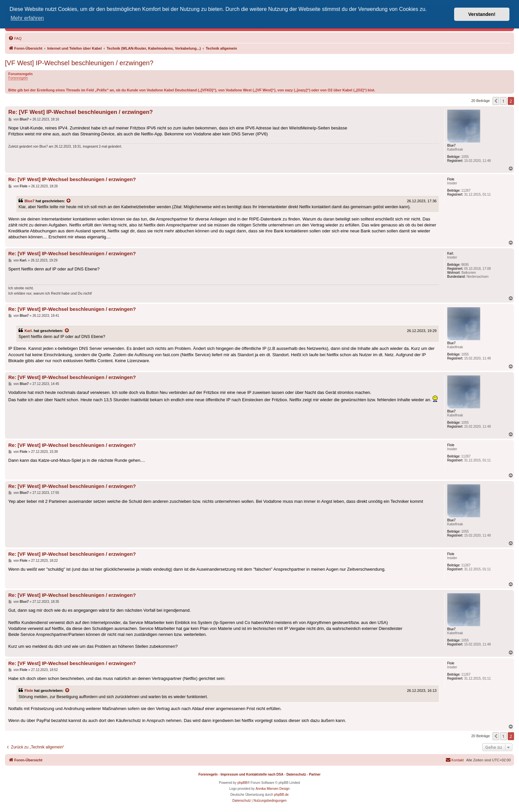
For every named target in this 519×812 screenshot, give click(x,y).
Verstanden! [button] (482, 14)
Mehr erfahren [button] (27, 18)
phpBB (242, 783)
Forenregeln (18, 78)
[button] (496, 101)
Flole (29, 691)
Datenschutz (296, 774)
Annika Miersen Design (273, 789)
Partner (315, 774)
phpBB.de (281, 795)
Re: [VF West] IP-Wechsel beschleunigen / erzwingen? (81, 112)
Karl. (29, 331)
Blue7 (29, 201)
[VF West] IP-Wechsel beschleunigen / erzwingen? (79, 63)
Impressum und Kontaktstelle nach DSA (252, 774)
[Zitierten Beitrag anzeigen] (69, 201)
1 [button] (503, 101)
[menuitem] (15, 38)
